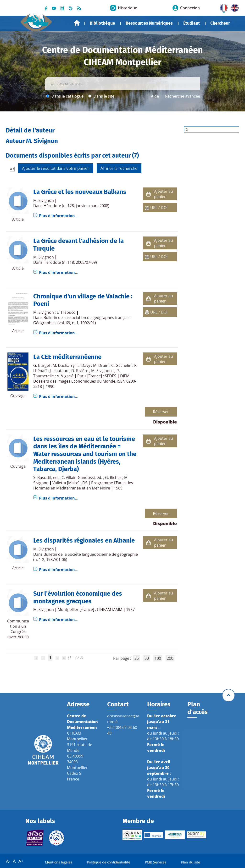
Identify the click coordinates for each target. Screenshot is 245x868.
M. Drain (101, 365)
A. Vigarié (65, 376)
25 (137, 658)
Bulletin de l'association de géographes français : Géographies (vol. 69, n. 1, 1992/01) (82, 320)
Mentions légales (59, 862)
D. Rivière (80, 371)
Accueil (77, 23)
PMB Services (156, 862)
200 (170, 658)
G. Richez (113, 478)
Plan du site (191, 862)
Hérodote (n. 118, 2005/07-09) (70, 262)
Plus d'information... (59, 216)
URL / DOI (159, 208)
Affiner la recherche (119, 168)
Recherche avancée (183, 96)
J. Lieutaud (59, 371)
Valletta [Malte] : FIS (70, 483)
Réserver (161, 412)
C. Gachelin (121, 365)
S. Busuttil (42, 478)
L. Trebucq (66, 312)
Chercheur (220, 23)
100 (158, 658)
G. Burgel (42, 365)
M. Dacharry (64, 365)
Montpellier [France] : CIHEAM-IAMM (90, 610)
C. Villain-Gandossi (78, 478)
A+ (21, 861)
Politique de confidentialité (109, 862)
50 (147, 658)
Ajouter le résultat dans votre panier (56, 168)
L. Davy (84, 365)
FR (222, 7)
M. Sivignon (44, 200)
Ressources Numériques (149, 23)
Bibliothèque (102, 23)
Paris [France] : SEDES (97, 376)
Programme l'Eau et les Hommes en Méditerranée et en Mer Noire (83, 485)
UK (234, 7)
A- (8, 861)
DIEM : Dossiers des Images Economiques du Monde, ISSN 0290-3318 (85, 381)
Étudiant (192, 23)
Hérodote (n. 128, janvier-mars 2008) (76, 206)
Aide (155, 96)
